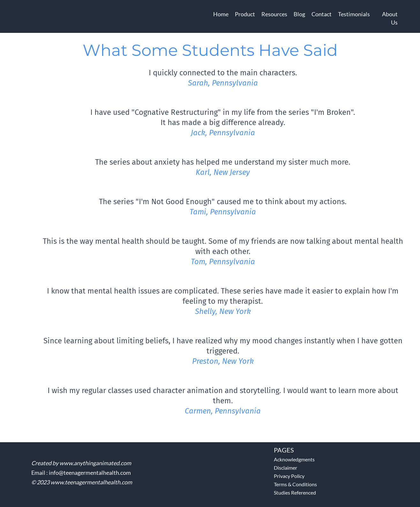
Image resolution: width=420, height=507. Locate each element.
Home (221, 14)
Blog (299, 14)
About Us (390, 18)
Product (245, 14)
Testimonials (354, 14)
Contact (322, 14)
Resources (274, 14)
